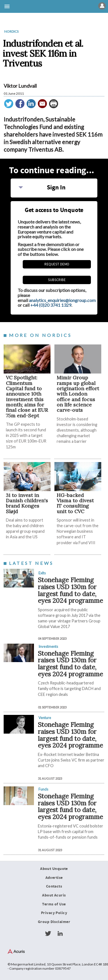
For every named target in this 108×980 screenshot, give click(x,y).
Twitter (48, 934)
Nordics (11, 31)
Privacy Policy (54, 913)
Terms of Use (54, 904)
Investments (48, 646)
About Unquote (54, 869)
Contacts (54, 886)
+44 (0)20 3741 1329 (51, 305)
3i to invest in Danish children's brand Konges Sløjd (27, 503)
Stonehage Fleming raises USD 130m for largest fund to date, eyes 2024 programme (70, 590)
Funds (43, 789)
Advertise (54, 878)
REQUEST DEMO (57, 264)
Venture (45, 718)
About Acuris (54, 895)
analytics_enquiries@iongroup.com (62, 300)
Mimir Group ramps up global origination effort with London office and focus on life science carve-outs (78, 394)
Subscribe (57, 280)
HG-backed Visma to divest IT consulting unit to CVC (75, 503)
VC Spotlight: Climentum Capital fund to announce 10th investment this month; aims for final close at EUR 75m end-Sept (27, 396)
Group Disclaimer (54, 922)
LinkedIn (60, 934)
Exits (42, 573)
